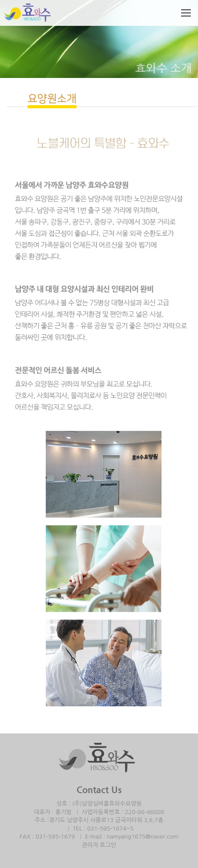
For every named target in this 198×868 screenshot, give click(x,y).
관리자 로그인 (99, 845)
